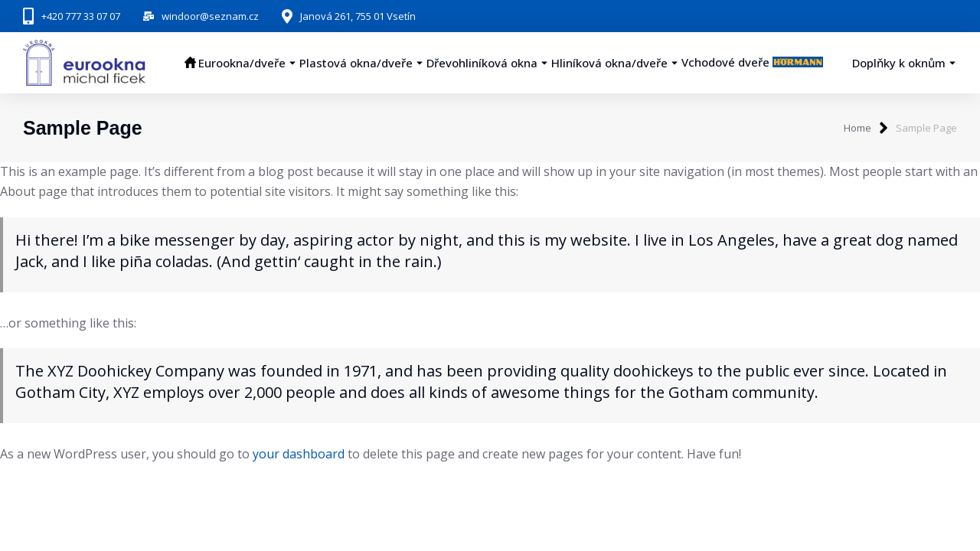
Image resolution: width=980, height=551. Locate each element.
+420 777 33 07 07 (81, 16)
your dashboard (299, 454)
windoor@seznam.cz (210, 16)
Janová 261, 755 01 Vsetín (358, 16)
